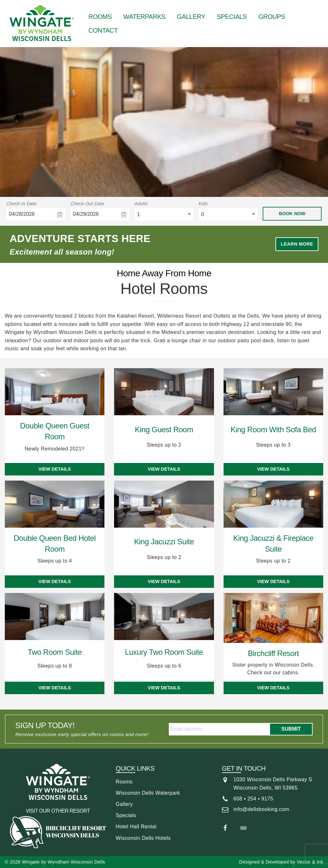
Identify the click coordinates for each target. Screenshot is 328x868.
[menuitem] (100, 17)
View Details (55, 469)
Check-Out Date (87, 204)
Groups (272, 17)
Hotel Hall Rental (136, 827)
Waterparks (144, 17)
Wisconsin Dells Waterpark (148, 793)
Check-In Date (22, 204)
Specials (232, 17)
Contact (103, 30)
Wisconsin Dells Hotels (143, 838)
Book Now (292, 214)
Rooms (100, 17)
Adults (141, 204)
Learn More (297, 244)
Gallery (191, 17)
